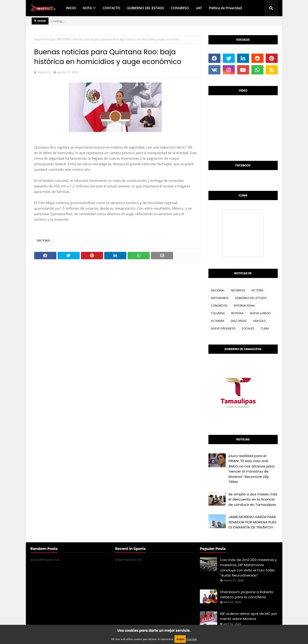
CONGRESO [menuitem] (180, 8)
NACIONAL (64, 39)
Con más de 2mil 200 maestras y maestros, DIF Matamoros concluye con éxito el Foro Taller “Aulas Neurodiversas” (249, 568)
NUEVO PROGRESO (223, 328)
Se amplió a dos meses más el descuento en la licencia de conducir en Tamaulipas (253, 499)
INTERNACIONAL (245, 306)
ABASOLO (259, 321)
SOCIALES (248, 328)
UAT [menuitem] (199, 8)
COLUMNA (218, 313)
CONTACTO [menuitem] (111, 8)
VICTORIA (257, 290)
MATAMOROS (220, 298)
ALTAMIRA (218, 321)
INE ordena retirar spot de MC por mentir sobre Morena (249, 616)
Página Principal (44, 39)
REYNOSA (237, 313)
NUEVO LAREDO (260, 313)
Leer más (192, 639)
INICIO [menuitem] (71, 8)
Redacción (44, 72)
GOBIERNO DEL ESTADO (251, 298)
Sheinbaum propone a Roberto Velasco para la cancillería (247, 595)
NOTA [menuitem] (87, 8)
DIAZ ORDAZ (239, 321)
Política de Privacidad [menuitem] (225, 8)
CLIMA (265, 328)
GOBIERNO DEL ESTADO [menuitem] (146, 8)
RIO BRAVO (238, 290)
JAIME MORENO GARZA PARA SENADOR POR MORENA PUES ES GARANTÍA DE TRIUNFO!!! (253, 522)
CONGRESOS (219, 306)
